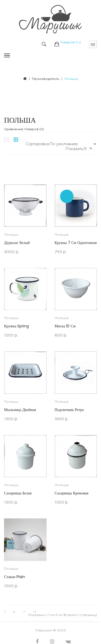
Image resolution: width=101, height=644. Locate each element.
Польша (71, 79)
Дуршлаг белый (17, 243)
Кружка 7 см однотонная (76, 243)
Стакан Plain (15, 577)
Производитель (46, 79)
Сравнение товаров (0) (24, 129)
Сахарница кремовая (72, 493)
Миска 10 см (65, 326)
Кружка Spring (16, 326)
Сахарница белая (18, 493)
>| (34, 612)
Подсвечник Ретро (69, 410)
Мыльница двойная (20, 410)
